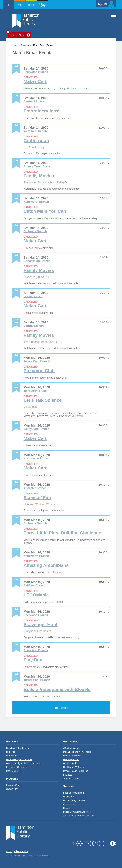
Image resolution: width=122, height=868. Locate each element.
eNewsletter (12, 789)
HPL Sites (12, 742)
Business (68, 775)
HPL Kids (11, 752)
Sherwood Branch (36, 72)
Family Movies (39, 176)
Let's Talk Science (43, 400)
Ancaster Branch (35, 488)
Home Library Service (74, 800)
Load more (61, 708)
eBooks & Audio (71, 748)
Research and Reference (76, 771)
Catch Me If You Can (45, 211)
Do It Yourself (70, 763)
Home (15, 45)
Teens (31, 5)
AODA (9, 851)
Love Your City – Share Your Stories (24, 763)
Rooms (67, 808)
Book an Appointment (74, 793)
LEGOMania (36, 595)
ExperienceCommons (17, 767)
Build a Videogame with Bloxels (57, 689)
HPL (9, 5)
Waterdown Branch (36, 458)
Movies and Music (72, 756)
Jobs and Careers (72, 779)
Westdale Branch (35, 131)
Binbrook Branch (35, 231)
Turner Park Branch (37, 361)
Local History (43, 5)
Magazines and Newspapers (77, 752)
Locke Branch (33, 296)
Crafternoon (36, 141)
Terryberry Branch (36, 391)
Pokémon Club (39, 371)
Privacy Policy (21, 851)
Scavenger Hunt (40, 625)
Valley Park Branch (36, 429)
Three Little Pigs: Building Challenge (62, 533)
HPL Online (70, 742)
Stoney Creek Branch (38, 166)
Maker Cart (35, 81)
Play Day (33, 660)
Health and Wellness (73, 767)
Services (68, 786)
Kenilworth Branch (36, 202)
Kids (20, 5)
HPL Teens (11, 756)
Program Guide (14, 785)
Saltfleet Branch (34, 585)
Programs (26, 45)
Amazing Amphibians (46, 565)
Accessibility (69, 804)
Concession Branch (37, 261)
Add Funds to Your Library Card (79, 816)
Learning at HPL (71, 759)
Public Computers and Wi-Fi (77, 812)
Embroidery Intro (41, 111)
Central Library (34, 101)
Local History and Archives (19, 759)
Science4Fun (37, 498)
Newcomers (69, 797)
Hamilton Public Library (17, 748)
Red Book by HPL (15, 771)
